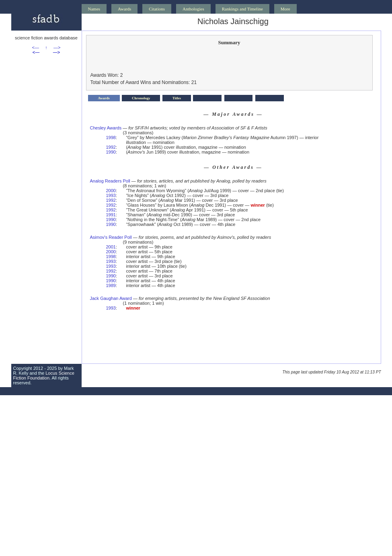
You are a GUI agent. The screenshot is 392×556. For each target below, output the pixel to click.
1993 (111, 195)
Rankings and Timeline (242, 9)
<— (36, 47)
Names (94, 9)
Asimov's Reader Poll (111, 237)
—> (57, 47)
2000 (111, 191)
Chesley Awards (106, 128)
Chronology (141, 98)
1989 (111, 285)
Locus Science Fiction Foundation (44, 375)
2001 (111, 247)
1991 (111, 215)
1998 (111, 137)
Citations (157, 9)
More (285, 9)
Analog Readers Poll (110, 181)
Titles (177, 98)
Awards (124, 9)
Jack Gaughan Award (111, 298)
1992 (111, 147)
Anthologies (193, 9)
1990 (111, 152)
